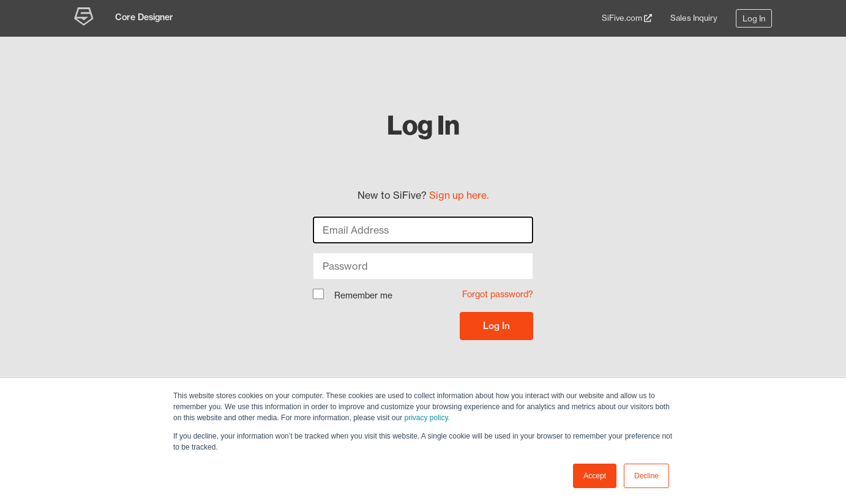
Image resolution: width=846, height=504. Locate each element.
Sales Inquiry (694, 18)
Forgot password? (498, 294)
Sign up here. (459, 195)
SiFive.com (627, 18)
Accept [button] (595, 476)
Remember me (353, 296)
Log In (754, 18)
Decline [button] (646, 476)
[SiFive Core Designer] (85, 18)
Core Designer (144, 17)
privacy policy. (427, 418)
